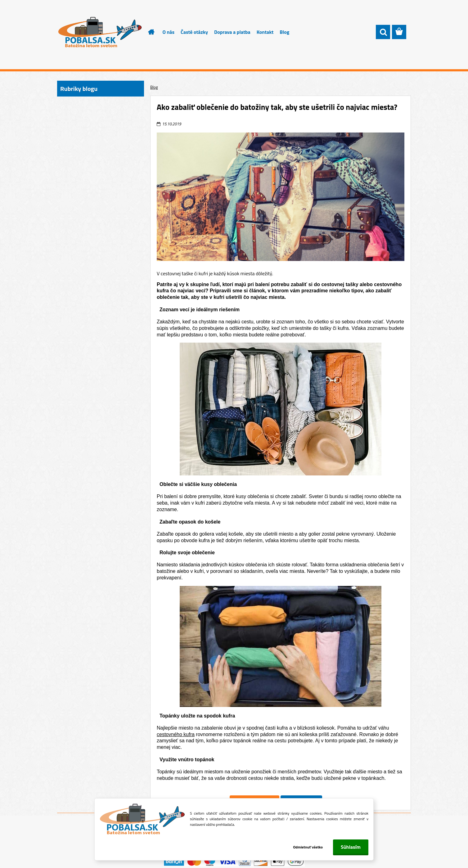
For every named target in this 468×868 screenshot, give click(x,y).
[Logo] (100, 32)
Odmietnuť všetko (308, 847)
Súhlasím (351, 847)
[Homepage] (148, 32)
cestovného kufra (176, 734)
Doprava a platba (232, 32)
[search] (383, 32)
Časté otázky (194, 32)
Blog (284, 32)
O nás (169, 32)
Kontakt (265, 32)
